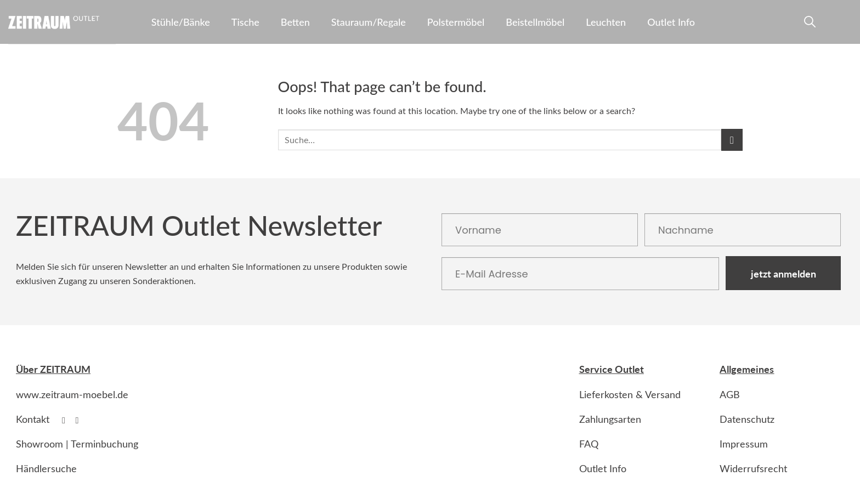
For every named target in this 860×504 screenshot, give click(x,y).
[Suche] (808, 24)
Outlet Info (671, 22)
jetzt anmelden (783, 273)
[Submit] (732, 140)
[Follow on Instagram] (80, 420)
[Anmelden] (829, 24)
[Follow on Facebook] (66, 420)
